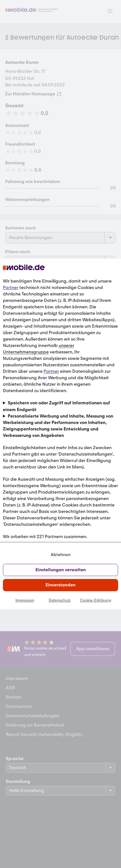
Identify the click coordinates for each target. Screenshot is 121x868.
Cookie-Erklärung (96, 600)
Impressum (25, 600)
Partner (11, 288)
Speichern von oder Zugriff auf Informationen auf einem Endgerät (56, 406)
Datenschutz (60, 600)
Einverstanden (60, 585)
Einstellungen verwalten (61, 570)
